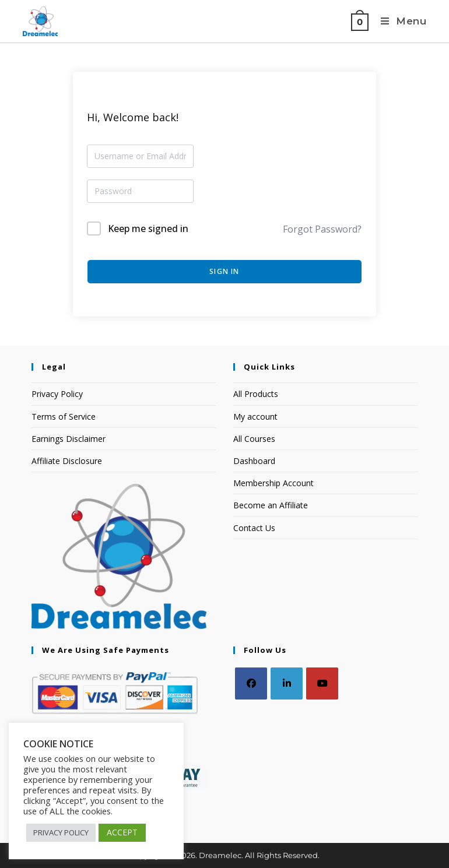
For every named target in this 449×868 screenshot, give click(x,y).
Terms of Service (64, 417)
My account (255, 417)
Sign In (224, 271)
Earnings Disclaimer (69, 439)
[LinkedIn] (287, 683)
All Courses (254, 439)
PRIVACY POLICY (61, 832)
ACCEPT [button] (122, 832)
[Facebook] (251, 683)
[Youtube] (322, 683)
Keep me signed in (148, 229)
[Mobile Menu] (402, 21)
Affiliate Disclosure (67, 461)
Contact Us (254, 528)
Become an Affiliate (271, 505)
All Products (256, 394)
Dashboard (254, 461)
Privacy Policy (57, 394)
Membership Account (273, 483)
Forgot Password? (322, 229)
